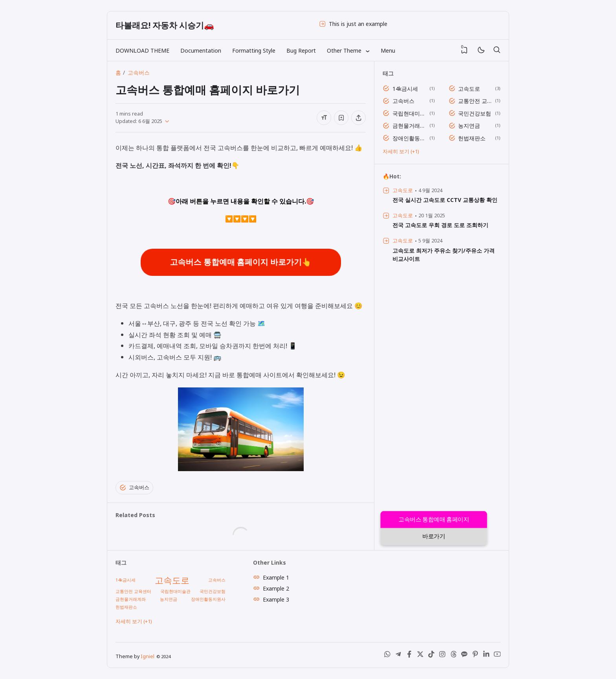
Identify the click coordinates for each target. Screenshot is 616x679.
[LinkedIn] (486, 656)
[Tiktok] (431, 656)
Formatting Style (254, 50)
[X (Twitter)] (420, 656)
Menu (388, 50)
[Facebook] (409, 656)
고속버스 (134, 488)
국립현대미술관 (410, 113)
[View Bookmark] (464, 50)
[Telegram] (398, 656)
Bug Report (301, 50)
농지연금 (469, 126)
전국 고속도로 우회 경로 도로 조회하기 (440, 225)
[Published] (166, 121)
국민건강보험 (475, 113)
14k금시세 (405, 89)
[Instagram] (442, 656)
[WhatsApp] (387, 656)
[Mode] (481, 50)
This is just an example (358, 24)
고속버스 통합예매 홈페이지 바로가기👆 (241, 262)
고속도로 (469, 89)
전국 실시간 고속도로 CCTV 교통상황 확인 (445, 200)
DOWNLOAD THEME (142, 50)
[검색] (497, 50)
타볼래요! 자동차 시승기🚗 (165, 25)
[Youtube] (497, 656)
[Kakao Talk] (464, 656)
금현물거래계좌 (410, 126)
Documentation (201, 50)
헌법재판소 (472, 138)
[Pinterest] (475, 656)
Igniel (148, 656)
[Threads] (453, 656)
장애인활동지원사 (410, 138)
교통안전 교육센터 (475, 101)
